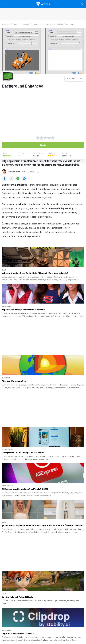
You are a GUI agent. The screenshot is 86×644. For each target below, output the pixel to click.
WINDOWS (71, 79)
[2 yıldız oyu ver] (41, 138)
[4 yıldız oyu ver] (49, 138)
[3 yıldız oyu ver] (45, 138)
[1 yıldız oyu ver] (38, 138)
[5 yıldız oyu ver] (53, 138)
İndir (43, 145)
